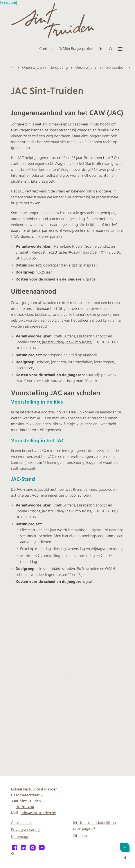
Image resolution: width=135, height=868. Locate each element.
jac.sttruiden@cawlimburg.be (72, 253)
